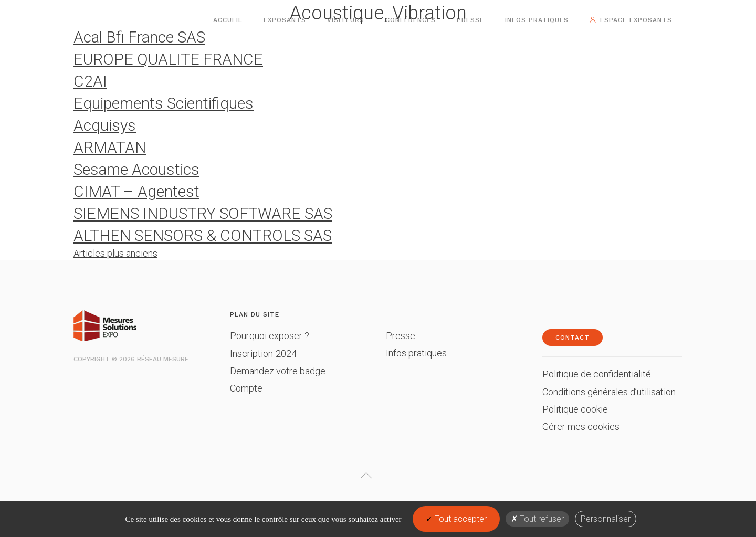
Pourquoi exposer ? (270, 336)
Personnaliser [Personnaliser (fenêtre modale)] (606, 519)
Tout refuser (537, 519)
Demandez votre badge (278, 371)
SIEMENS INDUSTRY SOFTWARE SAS (203, 213)
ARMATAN (110, 147)
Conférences (411, 20)
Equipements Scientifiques (164, 103)
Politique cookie (575, 409)
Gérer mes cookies (581, 427)
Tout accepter (456, 519)
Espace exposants (636, 20)
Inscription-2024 (263, 354)
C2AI (90, 81)
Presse (470, 20)
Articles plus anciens (115, 253)
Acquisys (105, 125)
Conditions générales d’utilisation (609, 392)
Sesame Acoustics (136, 169)
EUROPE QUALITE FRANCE (168, 59)
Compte (246, 388)
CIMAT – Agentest (136, 191)
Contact (573, 338)
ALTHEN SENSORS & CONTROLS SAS (203, 235)
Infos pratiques (537, 20)
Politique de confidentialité (597, 374)
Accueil (228, 20)
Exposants (285, 20)
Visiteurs (346, 20)
